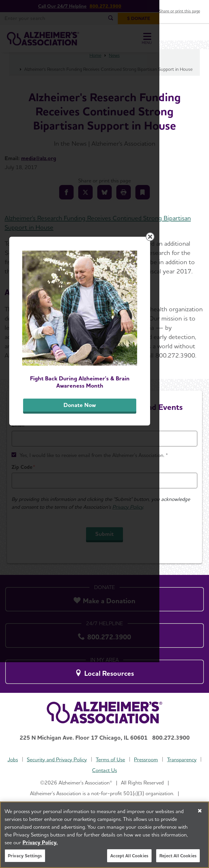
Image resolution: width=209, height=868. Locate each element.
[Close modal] (200, 319)
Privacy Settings (25, 856)
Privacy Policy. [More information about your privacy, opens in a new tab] (40, 842)
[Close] (200, 811)
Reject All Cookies (178, 856)
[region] (104, 835)
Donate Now (104, 529)
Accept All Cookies (129, 856)
